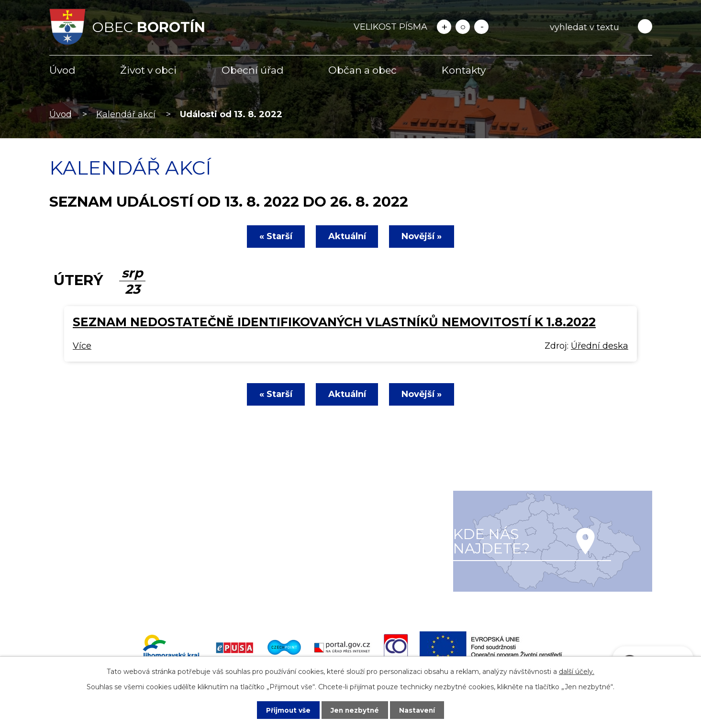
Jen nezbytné (355, 710)
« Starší (274, 236)
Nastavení (418, 710)
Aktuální (347, 236)
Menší (481, 27)
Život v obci (148, 70)
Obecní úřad (253, 70)
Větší (444, 27)
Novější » (424, 236)
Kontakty (464, 70)
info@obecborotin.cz (106, 575)
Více (82, 346)
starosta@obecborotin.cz (116, 589)
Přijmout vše (287, 710)
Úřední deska (600, 346)
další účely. (577, 671)
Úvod (62, 70)
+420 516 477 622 (99, 562)
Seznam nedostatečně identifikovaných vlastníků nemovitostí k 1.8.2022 (334, 322)
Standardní (463, 27)
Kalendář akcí (126, 114)
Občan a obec (362, 70)
